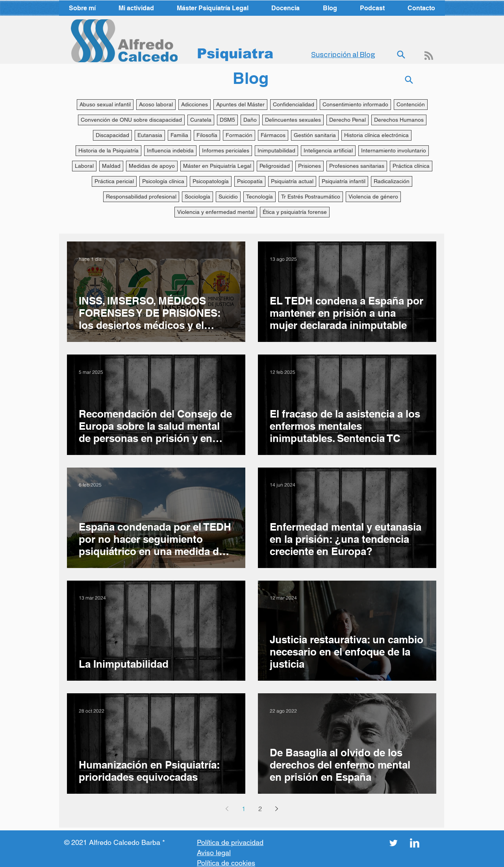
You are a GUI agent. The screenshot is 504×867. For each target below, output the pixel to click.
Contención (411, 104)
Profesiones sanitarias (357, 166)
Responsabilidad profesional (141, 197)
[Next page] (276, 809)
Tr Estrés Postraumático (311, 197)
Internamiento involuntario (394, 150)
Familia (179, 135)
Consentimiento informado (355, 104)
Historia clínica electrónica (376, 135)
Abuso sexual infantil (105, 104)
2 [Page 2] (260, 809)
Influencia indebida (170, 150)
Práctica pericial (114, 181)
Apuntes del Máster (240, 104)
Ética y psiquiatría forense (295, 212)
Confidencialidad (294, 104)
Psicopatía (250, 181)
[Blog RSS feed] (429, 56)
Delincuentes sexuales (293, 120)
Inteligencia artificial (328, 150)
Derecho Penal (347, 120)
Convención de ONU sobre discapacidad (131, 120)
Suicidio (228, 197)
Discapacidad (112, 135)
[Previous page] (227, 809)
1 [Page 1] (244, 809)
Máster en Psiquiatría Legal (217, 166)
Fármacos (273, 135)
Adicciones (195, 104)
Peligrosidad (275, 166)
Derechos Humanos (399, 120)
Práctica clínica (411, 166)
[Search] (401, 55)
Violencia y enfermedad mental (216, 212)
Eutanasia (150, 135)
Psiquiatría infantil (344, 181)
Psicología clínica (163, 181)
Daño (250, 120)
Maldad (111, 166)
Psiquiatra (235, 53)
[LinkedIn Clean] (415, 843)
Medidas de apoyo (152, 166)
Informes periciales (226, 150)
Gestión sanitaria (315, 135)
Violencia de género (373, 197)
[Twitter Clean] (393, 843)
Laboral (84, 166)
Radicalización (392, 181)
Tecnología (259, 197)
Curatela (201, 120)
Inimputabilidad (276, 150)
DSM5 (227, 120)
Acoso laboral (156, 104)
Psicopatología (211, 181)
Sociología (197, 197)
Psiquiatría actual (292, 181)
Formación (239, 135)
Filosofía (207, 135)
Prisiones (309, 166)
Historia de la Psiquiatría (108, 150)
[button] (136, 8)
